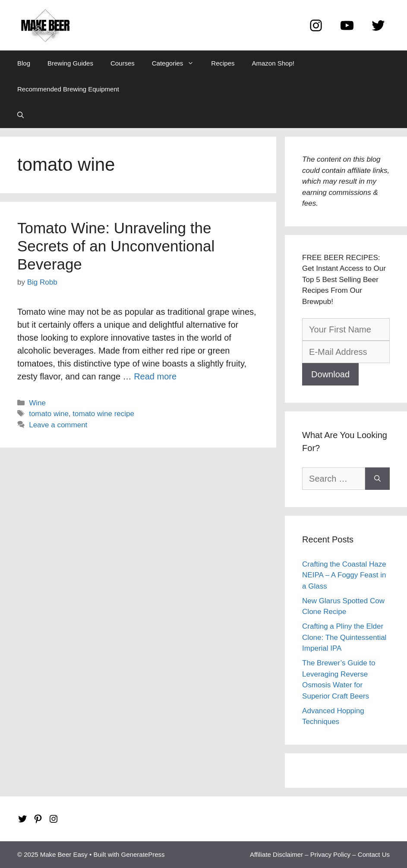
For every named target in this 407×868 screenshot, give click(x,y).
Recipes (223, 63)
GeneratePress (143, 854)
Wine (37, 403)
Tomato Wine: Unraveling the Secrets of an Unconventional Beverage (116, 246)
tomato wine (49, 414)
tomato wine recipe (103, 414)
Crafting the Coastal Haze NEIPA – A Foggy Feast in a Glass (344, 575)
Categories (177, 63)
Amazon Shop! (273, 63)
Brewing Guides (70, 63)
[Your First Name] (346, 329)
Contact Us (374, 854)
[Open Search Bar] (21, 115)
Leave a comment (58, 425)
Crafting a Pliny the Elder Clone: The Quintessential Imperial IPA (344, 637)
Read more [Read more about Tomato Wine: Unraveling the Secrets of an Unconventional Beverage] (155, 376)
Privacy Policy (330, 854)
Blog (24, 63)
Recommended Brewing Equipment (68, 89)
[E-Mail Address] (346, 352)
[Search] (377, 479)
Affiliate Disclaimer (276, 854)
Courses (123, 63)
